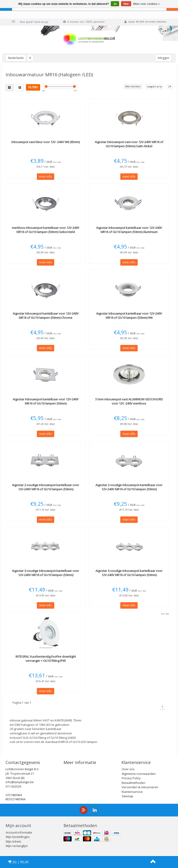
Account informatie (19, 832)
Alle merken (133, 86)
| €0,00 (18, 862)
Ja (115, 4)
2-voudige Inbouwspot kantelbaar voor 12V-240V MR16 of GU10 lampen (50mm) (46, 487)
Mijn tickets (14, 841)
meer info (46, 176)
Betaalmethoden (133, 783)
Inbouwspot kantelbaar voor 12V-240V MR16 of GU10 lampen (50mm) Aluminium (129, 230)
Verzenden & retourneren (140, 787)
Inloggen (164, 58)
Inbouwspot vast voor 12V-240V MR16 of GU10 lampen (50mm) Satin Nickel (129, 144)
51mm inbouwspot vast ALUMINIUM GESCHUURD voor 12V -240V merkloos (129, 401)
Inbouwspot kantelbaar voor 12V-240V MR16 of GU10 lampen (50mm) (46, 401)
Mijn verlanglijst (17, 846)
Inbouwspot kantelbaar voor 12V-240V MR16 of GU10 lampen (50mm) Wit (129, 316)
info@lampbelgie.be (20, 782)
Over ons (128, 769)
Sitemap (127, 796)
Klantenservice (132, 792)
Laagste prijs (154, 86)
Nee (126, 4)
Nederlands (16, 58)
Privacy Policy (131, 778)
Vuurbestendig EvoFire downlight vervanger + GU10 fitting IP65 (46, 659)
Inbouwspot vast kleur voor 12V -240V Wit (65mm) (46, 142)
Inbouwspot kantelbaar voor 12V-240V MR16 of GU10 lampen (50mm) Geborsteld (46, 230)
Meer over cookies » (147, 4)
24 (170, 86)
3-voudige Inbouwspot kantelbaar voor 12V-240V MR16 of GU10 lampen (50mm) (46, 573)
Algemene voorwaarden (139, 774)
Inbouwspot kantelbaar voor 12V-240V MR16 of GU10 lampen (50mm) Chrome (46, 316)
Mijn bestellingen (18, 837)
